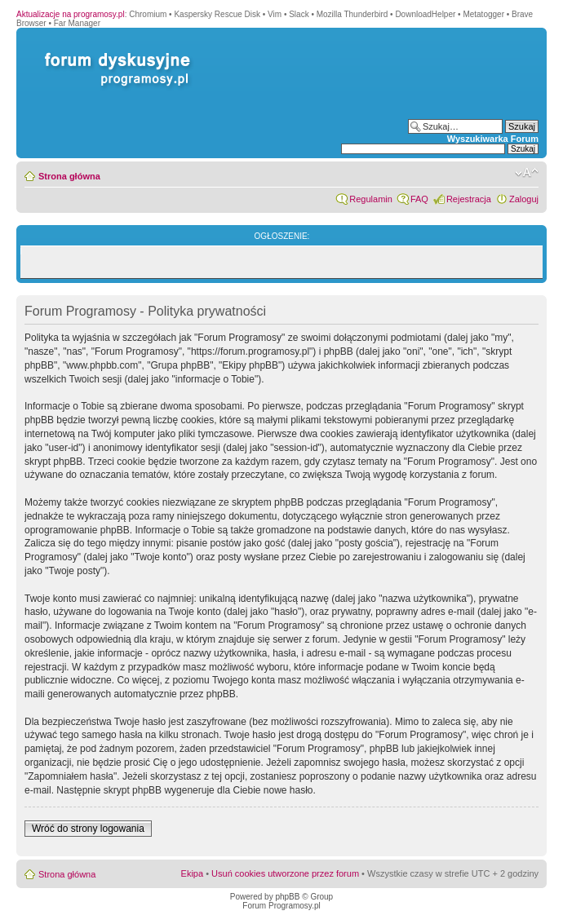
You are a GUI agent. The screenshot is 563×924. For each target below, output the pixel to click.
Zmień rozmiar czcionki (527, 173)
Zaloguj (524, 199)
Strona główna (69, 176)
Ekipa (193, 873)
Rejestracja (469, 199)
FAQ (419, 199)
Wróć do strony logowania (88, 829)
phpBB (287, 897)
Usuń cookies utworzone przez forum (285, 873)
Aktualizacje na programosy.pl (71, 14)
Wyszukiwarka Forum (493, 139)
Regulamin (371, 199)
